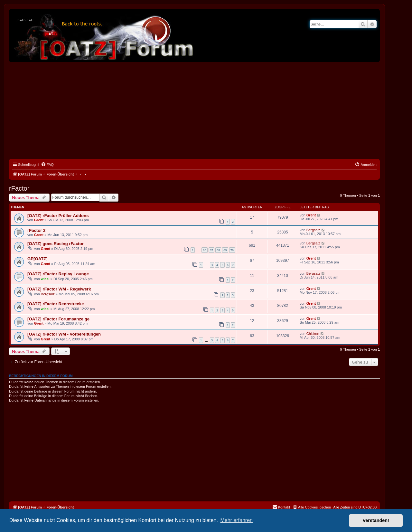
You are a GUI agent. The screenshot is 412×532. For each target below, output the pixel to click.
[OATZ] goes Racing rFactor (56, 244)
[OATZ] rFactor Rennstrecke (56, 304)
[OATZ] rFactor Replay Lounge (58, 274)
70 (232, 250)
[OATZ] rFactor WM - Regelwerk (59, 289)
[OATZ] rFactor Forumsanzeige (58, 319)
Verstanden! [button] (376, 520)
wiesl (45, 279)
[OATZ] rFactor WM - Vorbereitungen (64, 334)
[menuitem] (47, 165)
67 (211, 250)
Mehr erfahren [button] (236, 520)
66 (204, 250)
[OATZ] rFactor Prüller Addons (58, 216)
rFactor (19, 188)
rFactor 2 (36, 230)
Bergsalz (313, 230)
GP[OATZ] (37, 259)
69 (225, 250)
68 (218, 250)
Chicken (313, 334)
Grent (39, 220)
